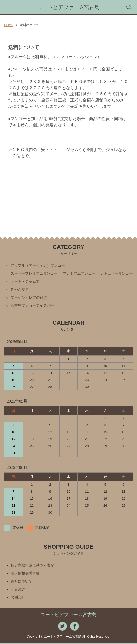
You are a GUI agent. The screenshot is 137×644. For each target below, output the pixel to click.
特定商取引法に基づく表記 (32, 565)
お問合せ (18, 597)
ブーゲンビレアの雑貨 (29, 297)
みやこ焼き (20, 289)
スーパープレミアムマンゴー (34, 273)
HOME (9, 25)
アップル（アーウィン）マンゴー (38, 265)
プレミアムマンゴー (79, 273)
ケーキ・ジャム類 (25, 281)
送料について (21, 581)
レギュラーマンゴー (117, 273)
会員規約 (18, 589)
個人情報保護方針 (25, 573)
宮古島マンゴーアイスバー (32, 305)
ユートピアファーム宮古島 (69, 7)
